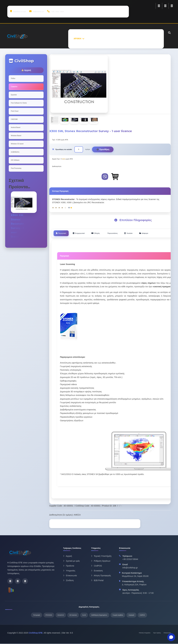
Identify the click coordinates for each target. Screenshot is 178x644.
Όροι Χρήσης (157, 633)
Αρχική (68, 556)
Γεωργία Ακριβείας (118, 615)
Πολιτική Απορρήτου (145, 633)
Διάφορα (158, 233)
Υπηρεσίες (69, 571)
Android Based (16, 127)
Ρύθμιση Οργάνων (101, 561)
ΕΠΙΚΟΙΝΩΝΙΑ (152, 39)
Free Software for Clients (19, 103)
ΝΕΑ (138, 39)
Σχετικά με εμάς (72, 561)
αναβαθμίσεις (15, 152)
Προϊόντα (69, 566)
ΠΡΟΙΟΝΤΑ (109, 39)
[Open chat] (171, 637)
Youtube (140, 233)
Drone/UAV (61, 615)
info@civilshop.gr (130, 568)
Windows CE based (17, 144)
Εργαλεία (14, 95)
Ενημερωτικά (83, 233)
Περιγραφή (62, 233)
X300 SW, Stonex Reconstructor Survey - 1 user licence (22, 228)
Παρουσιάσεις (122, 233)
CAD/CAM (14, 119)
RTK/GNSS (49, 615)
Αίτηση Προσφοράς (101, 576)
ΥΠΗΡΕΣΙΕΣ (125, 39)
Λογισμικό (131, 615)
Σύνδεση (68, 581)
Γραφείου (14, 87)
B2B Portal (97, 581)
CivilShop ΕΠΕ (36, 633)
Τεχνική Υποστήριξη (101, 556)
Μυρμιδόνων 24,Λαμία (18, 11)
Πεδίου (13, 78)
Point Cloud (15, 111)
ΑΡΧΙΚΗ (77, 39)
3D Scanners (73, 615)
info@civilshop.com (37, 11)
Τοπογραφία (37, 615)
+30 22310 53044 (130, 559)
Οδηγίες (102, 233)
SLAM (84, 615)
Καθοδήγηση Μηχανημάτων (99, 615)
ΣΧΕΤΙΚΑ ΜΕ (93, 39)
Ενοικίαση (97, 571)
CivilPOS (97, 566)
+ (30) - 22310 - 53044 (56, 11)
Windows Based (16, 136)
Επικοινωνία (70, 576)
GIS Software (15, 160)
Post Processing (16, 168)
